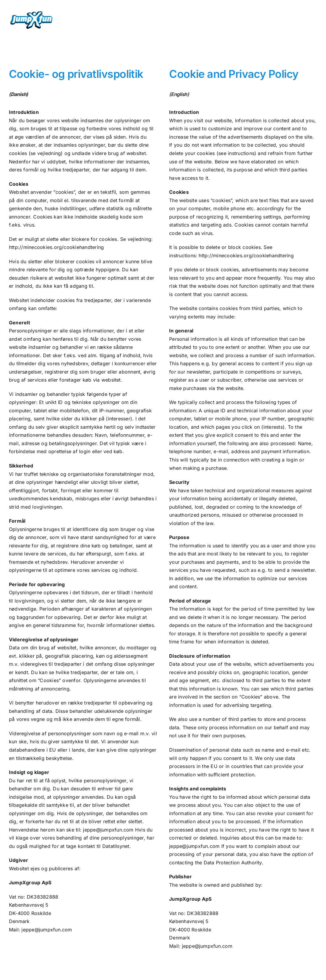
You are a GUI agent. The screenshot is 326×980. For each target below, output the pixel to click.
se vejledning (46, 153)
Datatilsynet (116, 846)
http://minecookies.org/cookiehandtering (56, 247)
